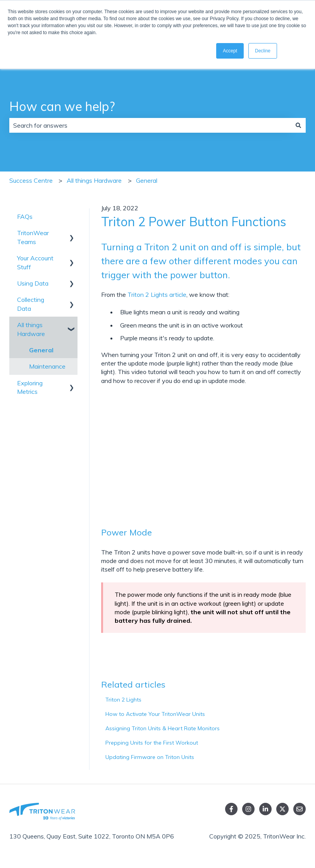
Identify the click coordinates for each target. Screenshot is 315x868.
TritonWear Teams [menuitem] (33, 237)
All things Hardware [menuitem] (31, 329)
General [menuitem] (41, 350)
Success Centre (31, 180)
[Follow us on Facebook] (231, 809)
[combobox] (150, 125)
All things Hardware (94, 180)
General (147, 180)
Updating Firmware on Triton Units (150, 757)
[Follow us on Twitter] (282, 809)
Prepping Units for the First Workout (152, 743)
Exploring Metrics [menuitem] (30, 387)
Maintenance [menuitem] (47, 366)
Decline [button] (263, 51)
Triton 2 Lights (123, 700)
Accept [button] (230, 51)
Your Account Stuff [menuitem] (35, 262)
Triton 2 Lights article (156, 295)
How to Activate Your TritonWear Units (155, 714)
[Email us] (300, 809)
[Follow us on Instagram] (248, 809)
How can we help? (62, 106)
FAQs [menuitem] (25, 217)
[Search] (298, 125)
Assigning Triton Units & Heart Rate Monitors (163, 728)
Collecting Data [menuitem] (31, 304)
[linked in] (265, 809)
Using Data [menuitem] (33, 283)
